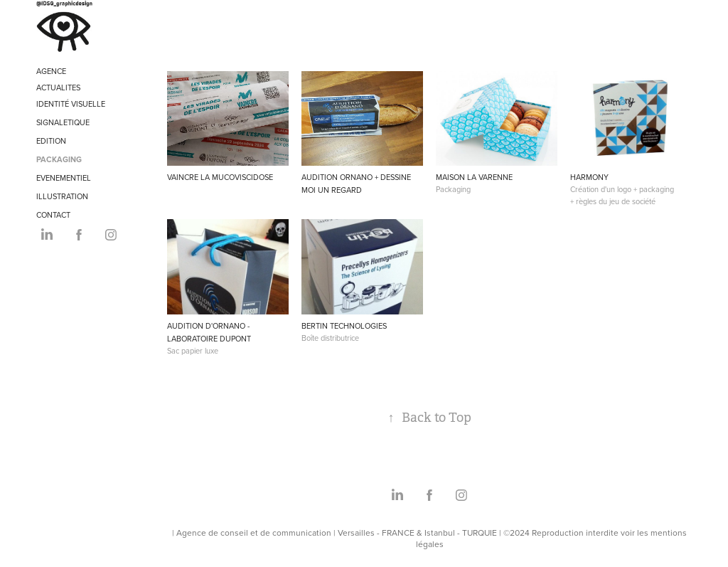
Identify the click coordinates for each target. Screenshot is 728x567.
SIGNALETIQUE (63, 122)
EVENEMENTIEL (64, 178)
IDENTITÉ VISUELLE (71, 104)
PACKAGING (59, 159)
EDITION (51, 141)
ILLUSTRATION (62, 196)
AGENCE (51, 71)
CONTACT (53, 215)
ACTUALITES (58, 88)
